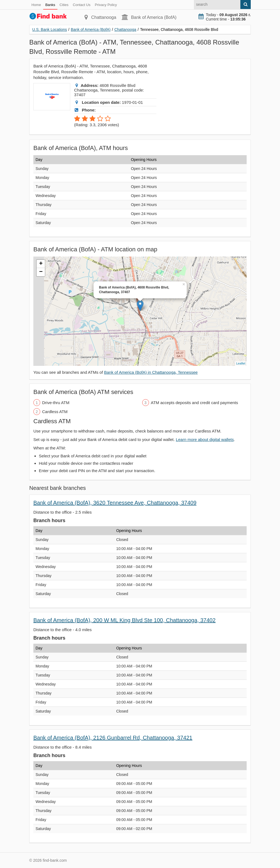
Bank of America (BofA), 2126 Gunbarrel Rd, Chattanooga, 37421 (113, 738)
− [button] (41, 272)
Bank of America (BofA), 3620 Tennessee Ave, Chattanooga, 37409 (115, 503)
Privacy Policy (106, 5)
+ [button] (41, 264)
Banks (50, 5)
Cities (64, 5)
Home (36, 5)
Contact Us (81, 5)
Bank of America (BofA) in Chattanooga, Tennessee (151, 372)
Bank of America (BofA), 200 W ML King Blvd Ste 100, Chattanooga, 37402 (124, 620)
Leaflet (241, 363)
